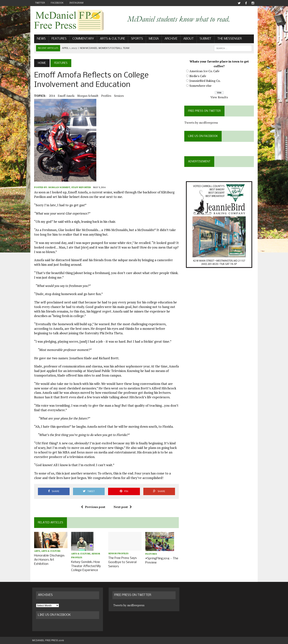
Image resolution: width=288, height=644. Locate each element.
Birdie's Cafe (199, 76)
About (187, 39)
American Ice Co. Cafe (205, 71)
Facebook (57, 3)
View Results (221, 98)
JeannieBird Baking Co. (206, 81)
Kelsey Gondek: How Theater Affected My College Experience (85, 566)
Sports (135, 39)
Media (152, 39)
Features (57, 39)
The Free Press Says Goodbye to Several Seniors (122, 563)
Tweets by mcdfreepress (202, 123)
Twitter (40, 3)
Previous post (93, 507)
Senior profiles (118, 554)
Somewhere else (201, 86)
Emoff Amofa (64, 96)
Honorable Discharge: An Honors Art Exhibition (47, 560)
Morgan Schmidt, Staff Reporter (68, 188)
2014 (50, 96)
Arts (35, 552)
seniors (117, 96)
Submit (204, 39)
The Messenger (228, 39)
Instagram (76, 3)
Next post (122, 507)
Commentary (81, 39)
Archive (169, 39)
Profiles (104, 96)
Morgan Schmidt (86, 96)
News (39, 39)
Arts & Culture (111, 39)
